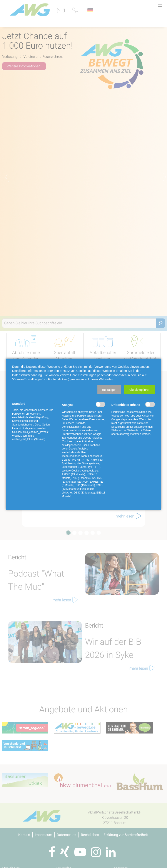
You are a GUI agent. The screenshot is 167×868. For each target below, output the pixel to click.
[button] (109, 390)
